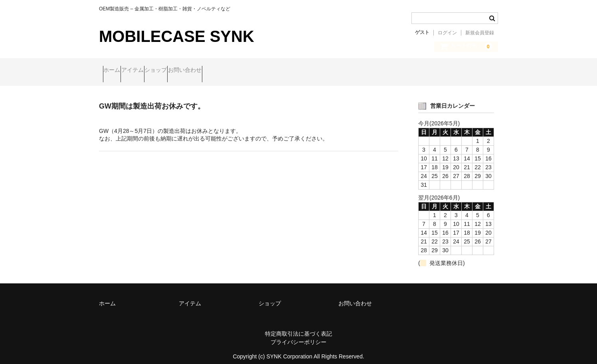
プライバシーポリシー (298, 335)
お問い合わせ (235, 71)
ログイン (447, 33)
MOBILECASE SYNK (177, 36)
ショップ (190, 71)
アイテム (152, 71)
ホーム (116, 71)
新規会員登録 (480, 33)
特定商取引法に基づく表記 (298, 327)
